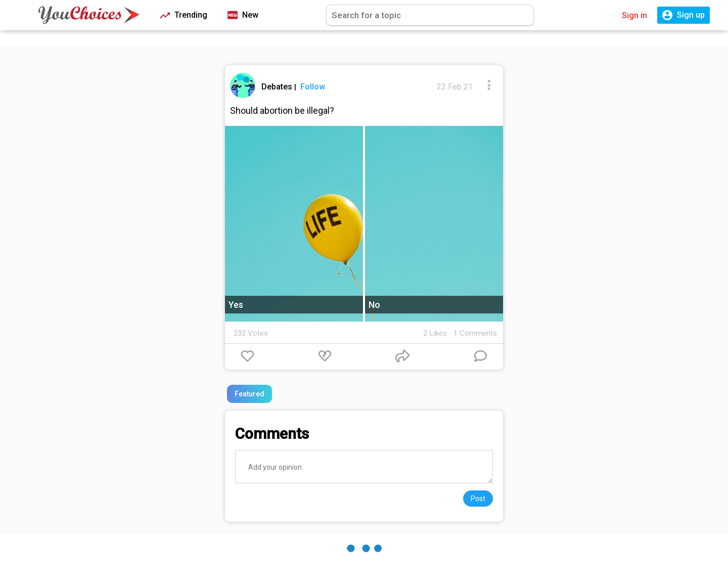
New (243, 15)
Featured (249, 394)
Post (478, 499)
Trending (184, 15)
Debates (278, 87)
